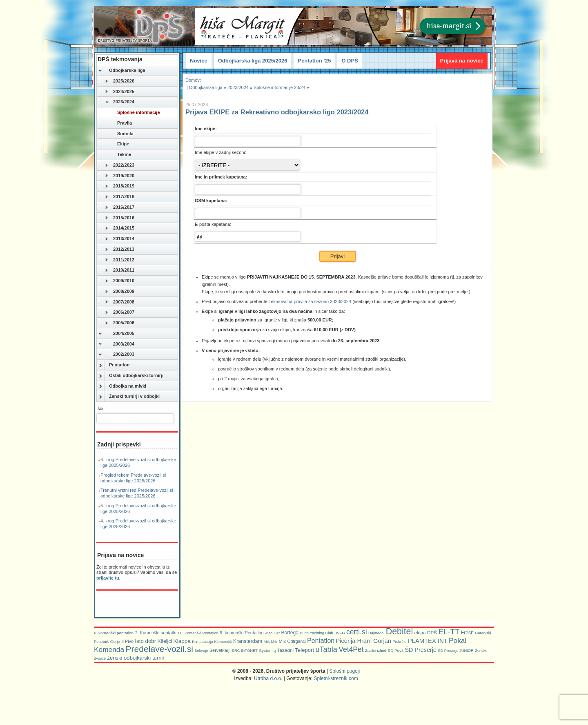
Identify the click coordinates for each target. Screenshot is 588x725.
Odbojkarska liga (122, 71)
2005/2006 (120, 323)
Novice (199, 61)
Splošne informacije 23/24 (280, 87)
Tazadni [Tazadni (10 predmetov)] (286, 650)
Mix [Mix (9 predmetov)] (282, 641)
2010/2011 (120, 270)
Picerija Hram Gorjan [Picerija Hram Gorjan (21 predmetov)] (364, 641)
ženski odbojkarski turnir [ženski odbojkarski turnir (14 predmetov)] (136, 658)
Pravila (118, 123)
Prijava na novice (462, 61)
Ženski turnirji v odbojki (129, 397)
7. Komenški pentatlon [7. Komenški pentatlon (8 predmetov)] (157, 633)
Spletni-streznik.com (336, 678)
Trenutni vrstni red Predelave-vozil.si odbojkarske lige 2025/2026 (137, 493)
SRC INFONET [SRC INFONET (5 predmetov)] (245, 651)
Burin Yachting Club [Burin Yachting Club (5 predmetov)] (316, 633)
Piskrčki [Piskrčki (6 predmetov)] (399, 641)
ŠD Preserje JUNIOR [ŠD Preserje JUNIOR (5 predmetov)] (456, 651)
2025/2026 (120, 81)
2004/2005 (116, 334)
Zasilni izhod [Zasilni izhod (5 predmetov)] (376, 651)
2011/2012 (120, 260)
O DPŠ (350, 61)
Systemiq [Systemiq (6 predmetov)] (267, 650)
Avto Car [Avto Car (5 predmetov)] (272, 633)
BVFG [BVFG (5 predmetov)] (340, 633)
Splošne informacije (133, 113)
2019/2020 (120, 176)
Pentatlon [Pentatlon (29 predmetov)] (321, 641)
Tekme (118, 155)
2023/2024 (120, 102)
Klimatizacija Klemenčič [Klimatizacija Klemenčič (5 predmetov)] (212, 642)
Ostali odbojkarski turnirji (131, 376)
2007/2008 (120, 302)
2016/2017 (120, 207)
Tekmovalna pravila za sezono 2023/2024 (310, 301)
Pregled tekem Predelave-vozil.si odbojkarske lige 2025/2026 (133, 478)
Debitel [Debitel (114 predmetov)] (399, 631)
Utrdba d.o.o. (268, 678)
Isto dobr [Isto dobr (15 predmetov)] (145, 641)
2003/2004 (116, 344)
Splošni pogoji (344, 671)
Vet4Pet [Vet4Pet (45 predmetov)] (351, 649)
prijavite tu (108, 578)
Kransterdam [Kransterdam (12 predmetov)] (248, 641)
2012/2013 (120, 250)
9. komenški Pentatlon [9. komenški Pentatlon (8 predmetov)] (242, 633)
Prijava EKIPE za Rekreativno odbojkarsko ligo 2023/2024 (277, 112)
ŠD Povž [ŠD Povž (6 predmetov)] (395, 650)
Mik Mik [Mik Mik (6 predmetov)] (270, 641)
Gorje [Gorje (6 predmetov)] (115, 641)
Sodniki (119, 134)
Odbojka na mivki (122, 386)
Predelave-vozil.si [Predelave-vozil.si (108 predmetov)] (159, 649)
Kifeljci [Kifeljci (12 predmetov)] (165, 641)
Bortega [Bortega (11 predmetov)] (290, 633)
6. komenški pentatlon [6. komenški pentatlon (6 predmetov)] (114, 633)
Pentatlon (114, 365)
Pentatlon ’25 (314, 61)
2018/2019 (120, 186)
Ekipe (117, 144)
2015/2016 (120, 218)
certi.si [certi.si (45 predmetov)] (357, 632)
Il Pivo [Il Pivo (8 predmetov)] (127, 641)
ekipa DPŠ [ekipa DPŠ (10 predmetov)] (426, 632)
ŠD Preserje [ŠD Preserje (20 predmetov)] (421, 650)
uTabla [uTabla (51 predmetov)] (326, 649)
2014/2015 (120, 228)
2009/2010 (120, 281)
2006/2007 (120, 312)
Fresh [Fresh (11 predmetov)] (467, 633)
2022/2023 (120, 165)
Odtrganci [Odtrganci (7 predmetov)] (297, 641)
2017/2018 (120, 197)
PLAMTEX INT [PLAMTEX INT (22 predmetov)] (428, 641)
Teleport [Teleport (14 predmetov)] (305, 650)
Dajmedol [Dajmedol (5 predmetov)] (376, 633)
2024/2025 (120, 92)
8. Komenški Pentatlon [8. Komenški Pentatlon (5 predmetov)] (199, 633)
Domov (193, 80)
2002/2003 (116, 355)
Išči (100, 408)
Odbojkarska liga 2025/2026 (253, 61)
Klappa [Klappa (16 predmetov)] (182, 641)
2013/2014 (120, 239)
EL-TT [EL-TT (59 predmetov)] (449, 632)
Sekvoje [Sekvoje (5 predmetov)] (201, 651)
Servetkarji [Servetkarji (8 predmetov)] (220, 650)
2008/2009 (120, 292)
